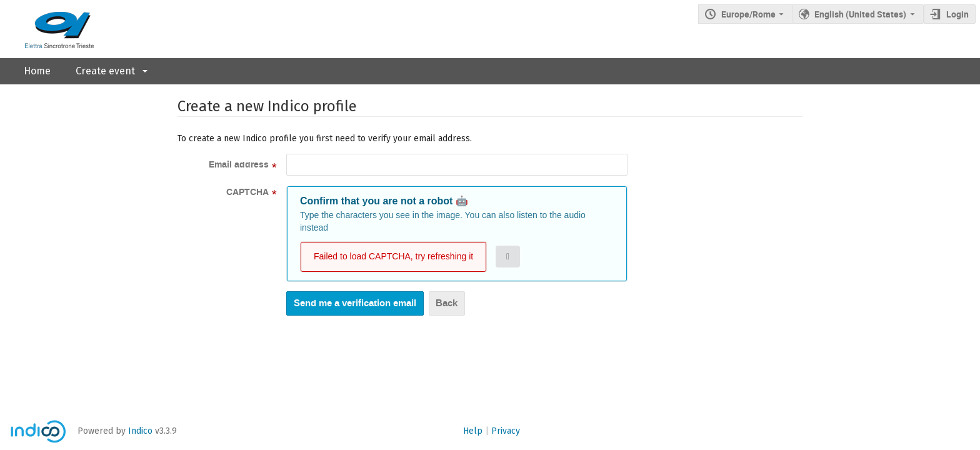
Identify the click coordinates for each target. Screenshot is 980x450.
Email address (239, 165)
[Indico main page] (47, 29)
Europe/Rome (748, 14)
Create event (105, 71)
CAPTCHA (247, 192)
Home (37, 71)
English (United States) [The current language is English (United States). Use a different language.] (860, 14)
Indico (140, 431)
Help (473, 431)
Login (957, 14)
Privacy (506, 431)
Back (447, 303)
